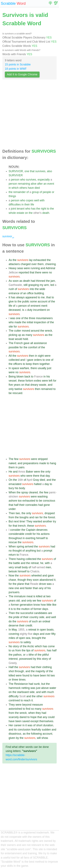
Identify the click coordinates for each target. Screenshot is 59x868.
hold (25, 339)
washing (43, 497)
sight (41, 356)
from (11, 517)
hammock (15, 688)
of (28, 192)
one (27, 171)
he (42, 563)
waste (43, 385)
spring (20, 547)
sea (28, 638)
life (32, 205)
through (19, 671)
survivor (8, 236)
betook (13, 571)
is (23, 310)
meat (29, 596)
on (27, 213)
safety (27, 642)
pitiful (45, 655)
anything (31, 551)
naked (12, 463)
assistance (40, 343)
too (20, 501)
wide (42, 289)
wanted (38, 521)
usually (42, 368)
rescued (17, 393)
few (16, 459)
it (55, 580)
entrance (14, 293)
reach (27, 700)
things (12, 196)
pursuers (14, 592)
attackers (14, 264)
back (27, 377)
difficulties (15, 205)
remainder (19, 192)
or (53, 192)
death (46, 213)
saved (26, 721)
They (29, 521)
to (48, 209)
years (17, 385)
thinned (41, 281)
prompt (48, 551)
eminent (36, 306)
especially (44, 180)
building (39, 293)
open (43, 630)
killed (39, 596)
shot (11, 671)
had (33, 281)
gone (47, 505)
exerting (31, 538)
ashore (13, 501)
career (18, 725)
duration (48, 725)
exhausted (40, 260)
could (51, 717)
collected (14, 360)
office (30, 293)
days (45, 609)
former (15, 605)
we (34, 601)
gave (27, 343)
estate (20, 213)
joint (13, 209)
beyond (27, 705)
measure (38, 705)
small (18, 567)
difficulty (14, 696)
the (11, 192)
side (42, 617)
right (43, 209)
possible (14, 347)
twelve (18, 389)
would (18, 339)
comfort (33, 347)
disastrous (15, 734)
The (11, 331)
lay (31, 260)
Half (11, 667)
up (20, 335)
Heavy (13, 268)
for (15, 327)
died (37, 188)
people (47, 192)
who (23, 180)
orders (38, 360)
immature (20, 596)
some (34, 301)
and (43, 268)
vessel (13, 381)
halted (38, 484)
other (40, 696)
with (42, 200)
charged (26, 264)
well (36, 200)
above (45, 688)
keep (29, 364)
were (27, 268)
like (54, 605)
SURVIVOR (16, 171)
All (10, 356)
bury (11, 488)
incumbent (40, 310)
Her (11, 725)
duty (30, 310)
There (12, 559)
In (10, 368)
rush (11, 289)
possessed (26, 659)
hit (48, 675)
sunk (37, 684)
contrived (14, 700)
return (12, 555)
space (15, 368)
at (44, 596)
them (41, 264)
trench (22, 526)
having (21, 559)
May (14, 630)
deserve (14, 625)
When (12, 492)
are (50, 613)
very (11, 567)
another (48, 521)
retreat (35, 563)
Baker (30, 472)
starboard (23, 692)
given (12, 738)
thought (17, 551)
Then (12, 513)
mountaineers (44, 318)
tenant (21, 209)
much (51, 692)
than (36, 588)
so (33, 709)
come (51, 646)
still (25, 285)
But (11, 521)
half (16, 505)
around (35, 331)
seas (20, 268)
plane (21, 584)
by (35, 659)
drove (43, 584)
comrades (31, 505)
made (18, 322)
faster (29, 588)
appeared (31, 297)
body (22, 488)
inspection (40, 322)
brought (37, 638)
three (32, 318)
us (13, 650)
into (32, 289)
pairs (21, 467)
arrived (29, 547)
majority (40, 671)
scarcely (14, 717)
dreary (34, 385)
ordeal (46, 621)
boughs (24, 517)
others (23, 188)
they (29, 580)
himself (40, 538)
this (39, 659)
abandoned (46, 580)
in (10, 188)
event (51, 184)
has (33, 209)
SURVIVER (16, 175)
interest (13, 659)
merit (44, 306)
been (43, 675)
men (48, 567)
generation (26, 605)
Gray (36, 480)
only (11, 389)
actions (45, 534)
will (39, 738)
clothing (47, 667)
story (16, 646)
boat (11, 339)
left (50, 381)
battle (17, 563)
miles (12, 638)
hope (34, 717)
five (11, 385)
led (52, 285)
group (35, 192)
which (15, 188)
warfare (24, 368)
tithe (31, 655)
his (48, 377)
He (10, 472)
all (32, 343)
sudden (46, 730)
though (22, 580)
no (50, 272)
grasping (34, 285)
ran (37, 517)
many (29, 335)
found (26, 675)
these (21, 381)
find (28, 709)
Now (11, 576)
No (10, 646)
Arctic (31, 646)
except (35, 721)
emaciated (15, 484)
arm (46, 285)
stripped (43, 459)
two (18, 513)
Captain (31, 530)
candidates (41, 613)
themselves (46, 721)
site (11, 327)
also (49, 171)
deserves (42, 530)
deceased (15, 310)
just (49, 368)
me (43, 297)
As (10, 260)
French (18, 343)
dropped (50, 513)
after (40, 184)
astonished (15, 709)
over (34, 264)
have (31, 188)
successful (27, 613)
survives (40, 171)
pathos (17, 655)
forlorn (29, 381)
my (42, 285)
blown (20, 377)
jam (53, 281)
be (10, 393)
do (10, 621)
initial (30, 322)
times (22, 680)
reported (24, 272)
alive (34, 184)
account (43, 301)
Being (12, 377)
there (38, 272)
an (45, 184)
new (11, 588)
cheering (51, 264)
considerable (16, 534)
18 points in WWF (16, 69)
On (10, 480)
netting (25, 688)
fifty (53, 634)
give (11, 301)
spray (25, 492)
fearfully (36, 730)
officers (18, 364)
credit (28, 534)
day (48, 476)
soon (16, 281)
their (27, 205)
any (41, 588)
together (45, 364)
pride (16, 617)
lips (28, 650)
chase (12, 580)
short (39, 725)
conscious (49, 501)
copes (30, 200)
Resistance (21, 684)
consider (15, 530)
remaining (24, 184)
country (34, 617)
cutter (18, 331)
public (26, 301)
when (32, 713)
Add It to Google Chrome (22, 74)
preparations (31, 463)
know (37, 605)
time (22, 521)
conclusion (24, 730)
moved (26, 331)
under (12, 509)
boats (50, 630)
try (54, 521)
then (32, 356)
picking (13, 335)
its (15, 730)
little (49, 605)
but (39, 551)
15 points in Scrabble (18, 64)
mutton (25, 609)
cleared (33, 492)
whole (12, 213)
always (20, 297)
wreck (48, 331)
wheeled (37, 576)
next (16, 521)
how (43, 605)
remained (47, 389)
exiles (38, 381)
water (53, 688)
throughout (15, 538)
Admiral (51, 268)
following (36, 734)
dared (23, 717)
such (35, 621)
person (15, 180)
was (13, 318)
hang (53, 463)
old (18, 601)
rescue (13, 542)
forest (51, 517)
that (32, 171)
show (45, 738)
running (35, 268)
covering (14, 634)
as (21, 281)
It (9, 297)
